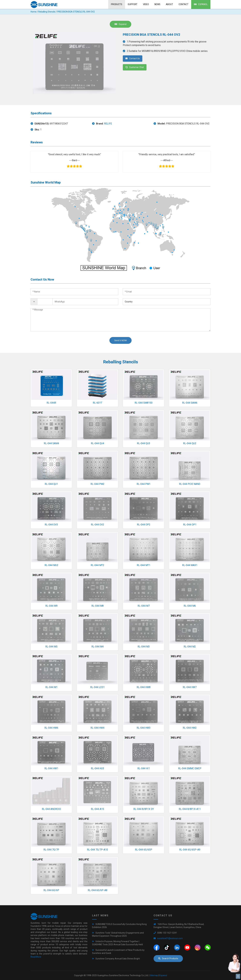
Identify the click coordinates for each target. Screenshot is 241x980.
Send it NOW (120, 340)
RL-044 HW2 (190, 728)
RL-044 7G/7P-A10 (97, 850)
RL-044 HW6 (51, 728)
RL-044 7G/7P (51, 850)
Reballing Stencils (47, 12)
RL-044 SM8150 (144, 403)
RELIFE (108, 124)
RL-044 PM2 (97, 484)
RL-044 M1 (51, 687)
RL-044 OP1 (190, 525)
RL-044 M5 (51, 647)
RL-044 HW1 (51, 768)
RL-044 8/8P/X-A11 (190, 809)
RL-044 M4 (98, 647)
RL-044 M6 (190, 606)
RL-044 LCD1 (97, 687)
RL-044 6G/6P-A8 (98, 890)
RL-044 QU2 (190, 443)
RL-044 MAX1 (190, 565)
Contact (184, 4)
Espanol (201, 4)
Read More (36, 957)
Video (146, 4)
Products (117, 4)
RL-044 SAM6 (190, 403)
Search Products (168, 958)
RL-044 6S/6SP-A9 (190, 850)
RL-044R (51, 403)
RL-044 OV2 (97, 525)
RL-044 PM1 (144, 484)
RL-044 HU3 (97, 768)
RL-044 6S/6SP (144, 850)
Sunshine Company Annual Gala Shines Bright (118, 959)
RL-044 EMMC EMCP (190, 768)
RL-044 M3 (144, 647)
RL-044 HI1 (144, 768)
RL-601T (98, 403)
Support (133, 4)
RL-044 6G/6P (51, 890)
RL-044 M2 (190, 647)
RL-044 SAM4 (51, 443)
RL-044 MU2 (51, 565)
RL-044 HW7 (190, 687)
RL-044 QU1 (51, 484)
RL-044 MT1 (144, 565)
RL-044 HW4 (97, 728)
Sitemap (154, 975)
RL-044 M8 (98, 606)
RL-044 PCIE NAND (190, 484)
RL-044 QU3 (144, 443)
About (169, 4)
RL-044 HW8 (144, 687)
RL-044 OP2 (144, 525)
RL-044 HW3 (144, 728)
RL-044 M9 (51, 606)
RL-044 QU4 (97, 443)
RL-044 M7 (144, 606)
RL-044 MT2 (97, 565)
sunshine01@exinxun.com (170, 938)
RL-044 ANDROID (51, 809)
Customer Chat (135, 67)
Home (34, 12)
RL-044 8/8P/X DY (144, 809)
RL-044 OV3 (51, 525)
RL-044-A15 (97, 809)
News (157, 4)
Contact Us (133, 58)
